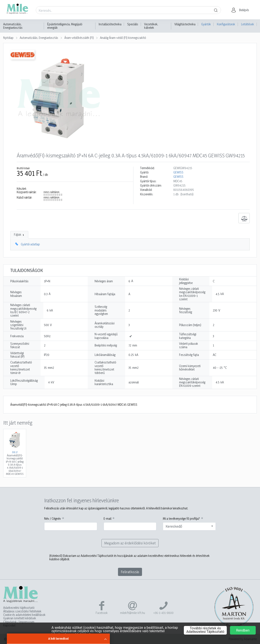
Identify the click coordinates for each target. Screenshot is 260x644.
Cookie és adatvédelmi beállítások (24, 615)
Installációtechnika (110, 24)
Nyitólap (8, 38)
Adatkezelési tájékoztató (19, 608)
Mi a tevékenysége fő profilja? (181, 519)
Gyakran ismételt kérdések (20, 618)
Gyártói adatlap (30, 244)
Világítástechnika (185, 24)
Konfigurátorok (226, 24)
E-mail (107, 519)
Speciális (133, 24)
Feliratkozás (130, 572)
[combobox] (189, 526)
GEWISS (178, 172)
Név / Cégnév (53, 519)
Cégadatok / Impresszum (19, 622)
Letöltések (248, 24)
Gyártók (206, 24)
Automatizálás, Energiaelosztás (13, 26)
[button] (241, 10)
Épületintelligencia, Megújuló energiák (65, 26)
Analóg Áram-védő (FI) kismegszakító (123, 38)
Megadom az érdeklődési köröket (130, 543)
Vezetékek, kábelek (151, 26)
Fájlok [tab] (19, 235)
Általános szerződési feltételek (22, 611)
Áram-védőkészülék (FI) (79, 38)
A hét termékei (58, 639)
